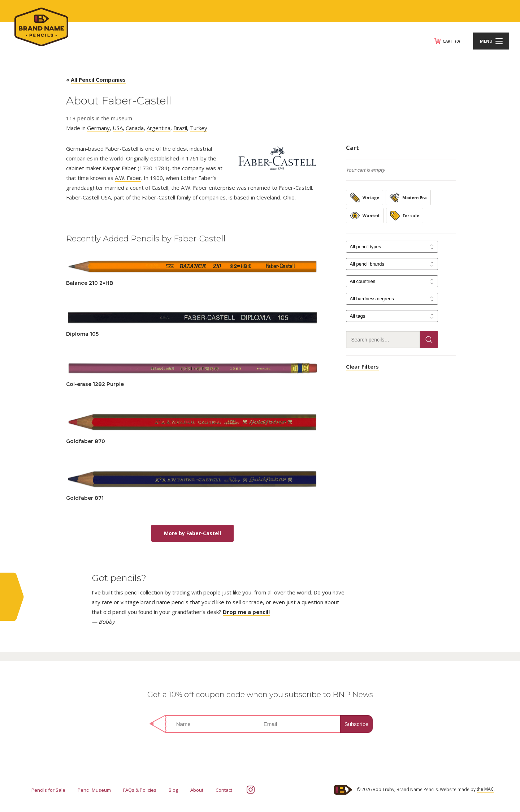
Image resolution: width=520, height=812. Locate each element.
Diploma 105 (82, 334)
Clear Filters (362, 366)
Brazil (180, 128)
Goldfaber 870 (86, 441)
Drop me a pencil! (246, 612)
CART (451, 41)
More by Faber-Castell (192, 533)
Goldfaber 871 (85, 498)
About (197, 790)
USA (118, 128)
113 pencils (80, 118)
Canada (135, 128)
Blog (173, 790)
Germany (98, 128)
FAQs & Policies (140, 790)
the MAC (485, 789)
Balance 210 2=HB (90, 283)
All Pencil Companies (98, 80)
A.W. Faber (128, 178)
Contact (224, 790)
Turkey (199, 128)
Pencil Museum (94, 790)
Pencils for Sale (48, 790)
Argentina (159, 128)
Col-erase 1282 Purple (95, 384)
